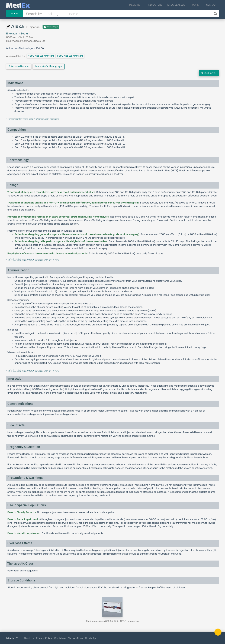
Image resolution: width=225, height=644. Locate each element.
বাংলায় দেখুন (209, 73)
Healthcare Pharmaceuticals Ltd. (26, 41)
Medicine (142, 5)
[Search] (216, 14)
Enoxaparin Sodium (18, 34)
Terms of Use (75, 638)
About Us (29, 638)
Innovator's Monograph (49, 67)
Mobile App (91, 638)
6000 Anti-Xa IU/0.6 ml (70, 56)
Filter (15, 14)
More (198, 5)
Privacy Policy (44, 638)
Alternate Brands (19, 67)
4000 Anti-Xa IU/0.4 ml (41, 56)
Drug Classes (181, 5)
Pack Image (51, 27)
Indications (160, 5)
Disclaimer (60, 638)
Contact (212, 5)
